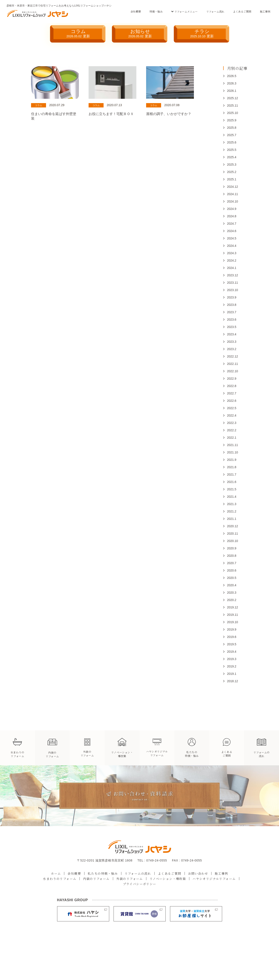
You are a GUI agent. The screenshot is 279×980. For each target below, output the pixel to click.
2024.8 (232, 216)
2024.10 (233, 201)
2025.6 (232, 142)
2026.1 (232, 91)
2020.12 (233, 526)
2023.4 (232, 334)
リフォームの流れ (138, 873)
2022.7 (232, 393)
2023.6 (232, 320)
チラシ (202, 33)
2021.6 (232, 482)
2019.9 (232, 629)
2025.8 (232, 128)
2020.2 (232, 600)
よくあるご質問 (242, 12)
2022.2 (232, 430)
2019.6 (232, 637)
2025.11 (233, 105)
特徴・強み (156, 12)
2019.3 (232, 659)
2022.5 (232, 408)
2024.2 (232, 260)
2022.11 (233, 364)
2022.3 (232, 423)
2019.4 (232, 652)
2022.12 (233, 356)
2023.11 (233, 283)
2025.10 (233, 113)
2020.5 (232, 578)
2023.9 (232, 297)
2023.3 (232, 342)
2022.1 (232, 438)
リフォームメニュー (186, 12)
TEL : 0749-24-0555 (152, 860)
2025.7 (232, 135)
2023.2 (232, 349)
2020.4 (232, 585)
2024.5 (232, 238)
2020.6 (232, 570)
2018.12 (233, 681)
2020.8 (232, 556)
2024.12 (233, 187)
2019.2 (232, 666)
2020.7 (232, 563)
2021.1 (232, 519)
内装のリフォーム (96, 879)
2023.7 (232, 312)
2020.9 (232, 548)
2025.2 (232, 172)
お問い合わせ (198, 873)
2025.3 (232, 165)
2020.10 (233, 541)
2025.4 (232, 157)
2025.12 (233, 98)
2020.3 (232, 593)
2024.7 (232, 224)
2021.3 (232, 504)
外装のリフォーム (130, 879)
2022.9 (232, 379)
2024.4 (232, 246)
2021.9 (232, 460)
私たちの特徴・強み (103, 873)
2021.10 (233, 452)
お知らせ (140, 33)
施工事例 (265, 12)
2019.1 (232, 674)
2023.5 (232, 327)
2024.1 (232, 268)
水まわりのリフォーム (60, 879)
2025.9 (232, 120)
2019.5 (232, 644)
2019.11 (233, 615)
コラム (78, 33)
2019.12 (233, 607)
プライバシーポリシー (140, 884)
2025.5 (232, 150)
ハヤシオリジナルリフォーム (214, 879)
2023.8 (232, 305)
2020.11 (233, 534)
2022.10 (233, 371)
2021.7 (232, 474)
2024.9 (232, 209)
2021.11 (233, 445)
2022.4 (232, 415)
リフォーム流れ (215, 12)
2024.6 (232, 231)
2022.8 (232, 386)
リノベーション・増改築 (168, 879)
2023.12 (233, 275)
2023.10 (233, 290)
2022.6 (232, 401)
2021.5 (232, 489)
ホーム (56, 873)
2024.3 (232, 253)
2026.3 (232, 83)
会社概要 (136, 12)
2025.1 (232, 179)
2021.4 (232, 497)
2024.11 (233, 194)
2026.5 (232, 76)
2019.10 (233, 622)
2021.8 (232, 467)
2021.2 (232, 511)
